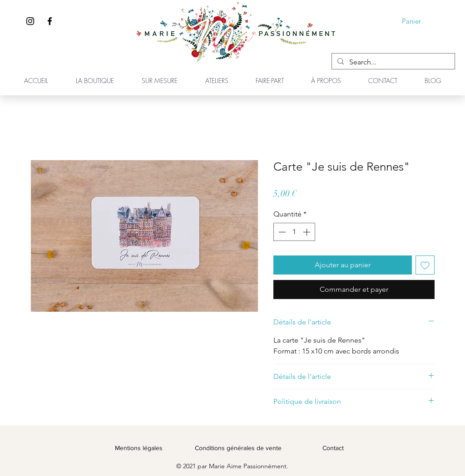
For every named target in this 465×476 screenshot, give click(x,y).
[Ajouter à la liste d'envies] (425, 265)
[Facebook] (50, 21)
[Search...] (392, 62)
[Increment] (307, 232)
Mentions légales (139, 448)
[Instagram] (30, 21)
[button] (418, 21)
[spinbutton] (294, 232)
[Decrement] (281, 232)
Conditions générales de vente (238, 448)
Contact (333, 448)
